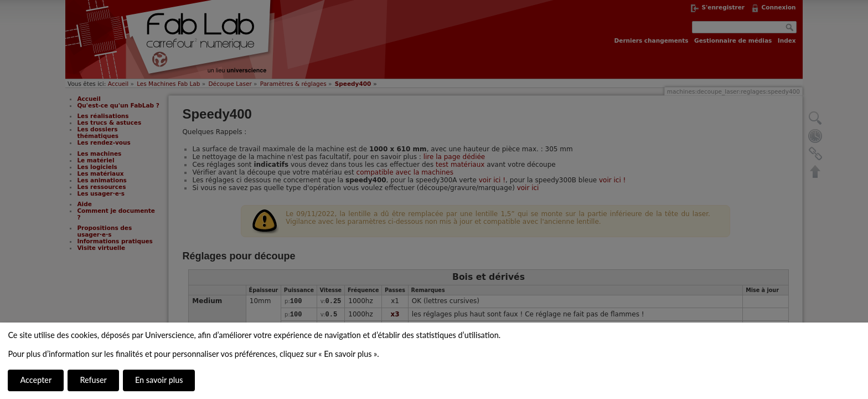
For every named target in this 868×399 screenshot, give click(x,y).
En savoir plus (159, 380)
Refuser (93, 380)
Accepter (36, 380)
